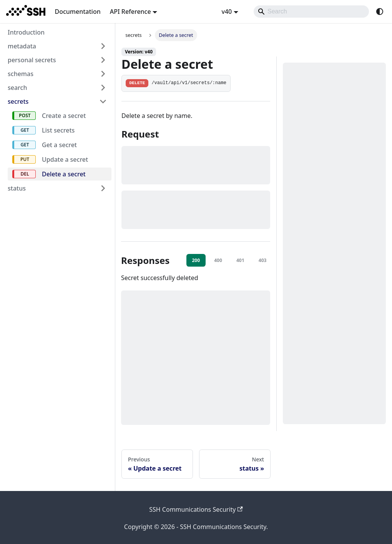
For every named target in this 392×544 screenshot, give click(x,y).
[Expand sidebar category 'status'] (103, 188)
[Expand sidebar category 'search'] (103, 88)
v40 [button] (227, 12)
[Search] (311, 12)
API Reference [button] (130, 12)
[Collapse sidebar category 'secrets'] (103, 101)
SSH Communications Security (196, 509)
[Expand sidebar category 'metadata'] (103, 46)
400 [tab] (218, 260)
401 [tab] (240, 260)
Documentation (77, 12)
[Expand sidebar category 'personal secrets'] (103, 60)
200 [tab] (196, 260)
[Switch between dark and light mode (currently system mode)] (380, 12)
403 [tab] (263, 260)
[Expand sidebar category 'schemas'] (103, 74)
